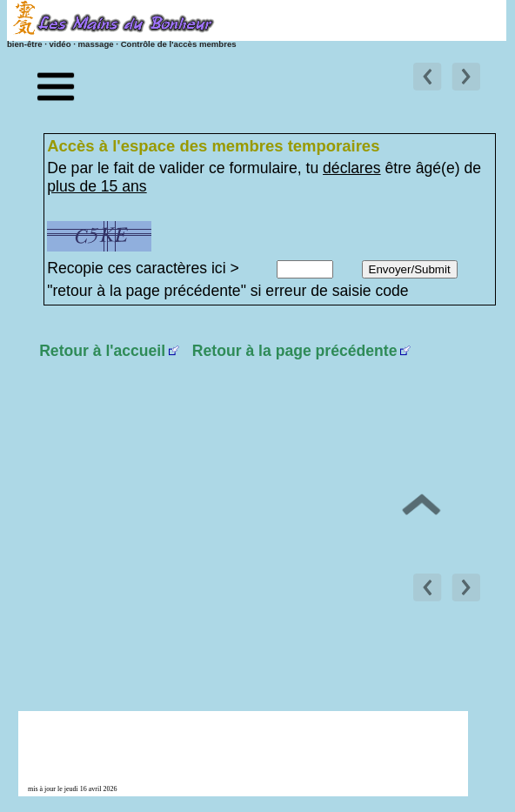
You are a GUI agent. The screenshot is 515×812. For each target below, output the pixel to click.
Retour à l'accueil (102, 351)
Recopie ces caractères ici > (143, 268)
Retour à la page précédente (295, 351)
